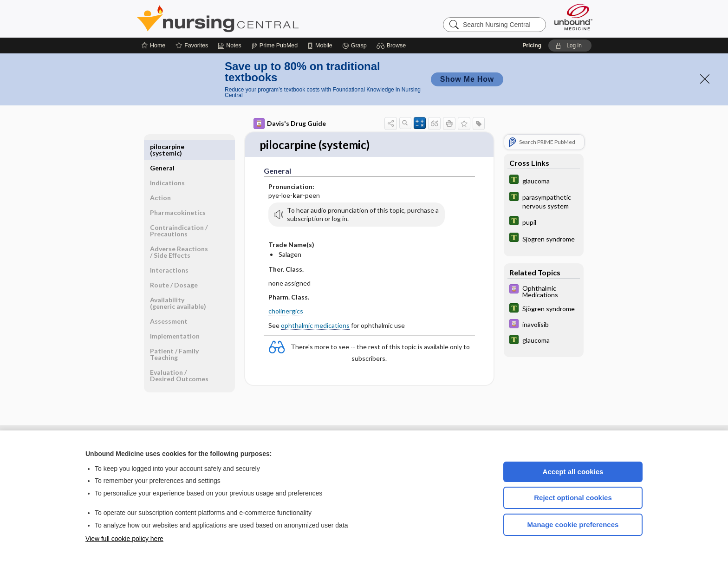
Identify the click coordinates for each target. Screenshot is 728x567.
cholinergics (286, 311)
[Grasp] (354, 46)
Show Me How (467, 79)
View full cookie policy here (124, 539)
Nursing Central (253, 19)
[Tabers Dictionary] (544, 180)
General (162, 147)
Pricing (532, 46)
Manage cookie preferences (573, 525)
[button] (393, 46)
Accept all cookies (573, 472)
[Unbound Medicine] (573, 17)
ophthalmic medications (315, 326)
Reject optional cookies (573, 498)
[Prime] (274, 46)
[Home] (153, 46)
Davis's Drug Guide (290, 124)
